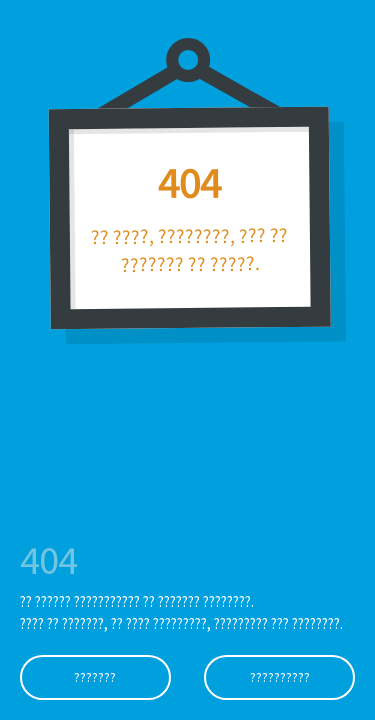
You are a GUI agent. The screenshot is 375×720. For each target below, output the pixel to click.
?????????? (280, 677)
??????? (95, 677)
